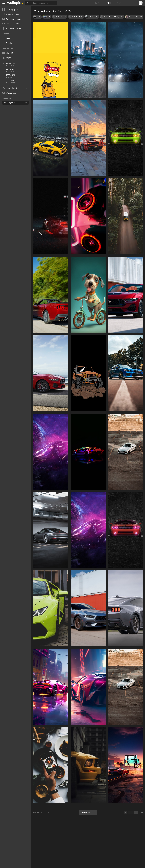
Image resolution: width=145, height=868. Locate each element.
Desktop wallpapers (12, 19)
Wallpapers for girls (12, 28)
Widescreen (9, 93)
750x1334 (10, 81)
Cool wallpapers (11, 24)
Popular (9, 43)
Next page (88, 812)
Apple (7, 58)
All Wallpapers (10, 10)
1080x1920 (10, 75)
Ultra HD (8, 53)
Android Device (11, 88)
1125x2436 (10, 69)
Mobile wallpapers (12, 14)
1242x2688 (19, 63)
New (8, 38)
